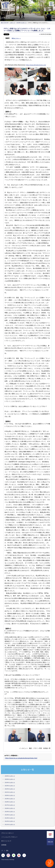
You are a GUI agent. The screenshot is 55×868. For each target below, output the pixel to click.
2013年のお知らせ (10, 818)
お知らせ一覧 (27, 769)
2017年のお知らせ (10, 805)
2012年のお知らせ (10, 821)
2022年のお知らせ (10, 789)
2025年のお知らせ (10, 779)
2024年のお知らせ (10, 783)
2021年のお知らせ (10, 792)
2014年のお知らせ (10, 815)
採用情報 (4, 845)
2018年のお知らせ (10, 802)
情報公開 (50, 842)
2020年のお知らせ (10, 795)
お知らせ (12, 23)
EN (7, 851)
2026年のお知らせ (10, 776)
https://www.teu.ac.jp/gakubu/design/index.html (21, 758)
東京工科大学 (5, 23)
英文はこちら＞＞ (16, 38)
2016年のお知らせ (10, 808)
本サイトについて (6, 841)
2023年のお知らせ (21, 23)
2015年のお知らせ (10, 812)
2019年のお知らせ (10, 799)
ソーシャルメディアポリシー (9, 837)
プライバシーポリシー (8, 833)
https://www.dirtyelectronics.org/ (36, 65)
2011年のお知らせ (10, 825)
